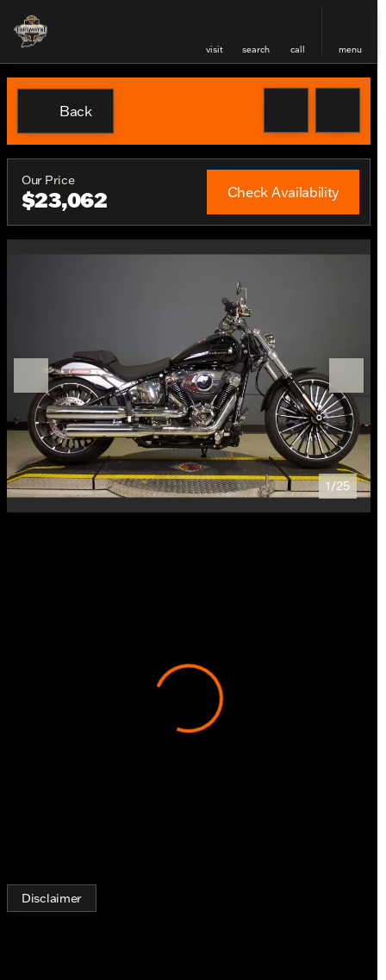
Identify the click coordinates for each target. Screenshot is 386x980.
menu (350, 50)
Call (298, 50)
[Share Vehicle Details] (338, 110)
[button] (215, 31)
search (256, 50)
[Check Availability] (283, 192)
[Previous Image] (31, 375)
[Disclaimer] (52, 898)
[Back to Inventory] (65, 111)
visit (215, 50)
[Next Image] (346, 375)
